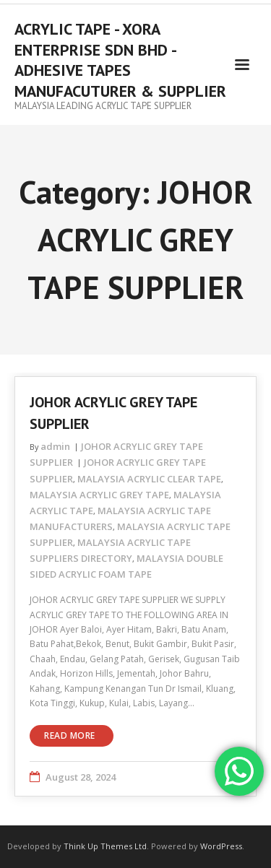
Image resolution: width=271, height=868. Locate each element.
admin (55, 446)
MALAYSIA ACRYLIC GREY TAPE (99, 495)
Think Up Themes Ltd (105, 846)
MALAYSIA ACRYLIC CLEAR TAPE (149, 479)
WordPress (221, 846)
